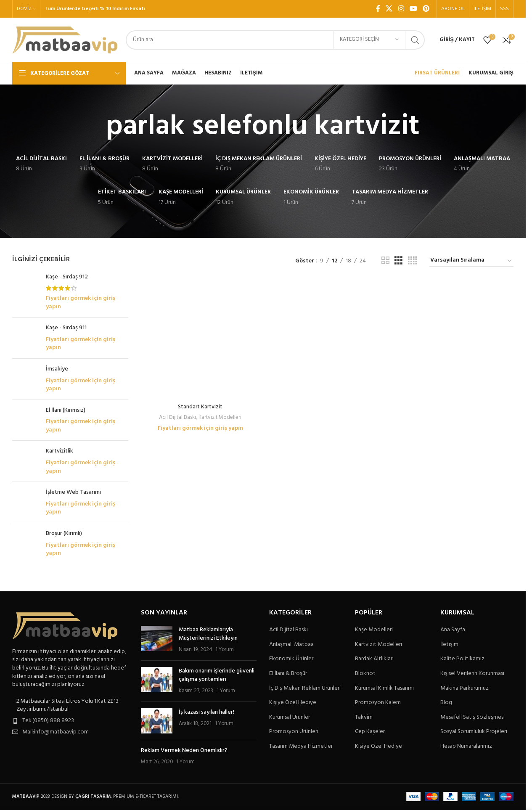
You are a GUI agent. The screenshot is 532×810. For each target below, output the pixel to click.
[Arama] (275, 40)
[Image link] (65, 626)
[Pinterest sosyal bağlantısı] (426, 9)
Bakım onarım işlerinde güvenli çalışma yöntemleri (217, 675)
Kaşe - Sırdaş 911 (66, 328)
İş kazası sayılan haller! (206, 712)
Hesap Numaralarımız (466, 746)
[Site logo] (65, 40)
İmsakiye (57, 369)
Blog (446, 703)
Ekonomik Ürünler (291, 659)
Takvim (364, 717)
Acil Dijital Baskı (177, 306)
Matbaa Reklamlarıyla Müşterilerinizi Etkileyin (208, 634)
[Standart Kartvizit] (200, 284)
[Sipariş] (471, 261)
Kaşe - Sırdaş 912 (67, 277)
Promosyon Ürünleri (294, 732)
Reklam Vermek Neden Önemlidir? (184, 750)
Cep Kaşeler (370, 732)
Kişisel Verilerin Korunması (472, 674)
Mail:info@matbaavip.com (56, 732)
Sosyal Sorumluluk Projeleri (474, 732)
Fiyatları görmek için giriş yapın (81, 303)
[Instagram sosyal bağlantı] (401, 9)
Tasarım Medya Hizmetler (301, 746)
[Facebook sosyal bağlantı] (378, 9)
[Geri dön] (95, 127)
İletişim (449, 645)
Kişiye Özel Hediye (293, 703)
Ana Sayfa (453, 630)
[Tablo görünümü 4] (412, 261)
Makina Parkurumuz (465, 688)
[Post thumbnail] (157, 640)
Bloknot (365, 674)
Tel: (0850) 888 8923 (48, 721)
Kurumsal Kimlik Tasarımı (384, 688)
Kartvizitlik (60, 451)
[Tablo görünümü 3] (398, 261)
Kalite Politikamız (462, 659)
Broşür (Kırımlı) (64, 534)
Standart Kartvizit (200, 296)
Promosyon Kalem (378, 703)
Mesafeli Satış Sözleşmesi (472, 717)
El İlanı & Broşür (288, 674)
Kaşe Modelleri (374, 630)
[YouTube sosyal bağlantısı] (413, 9)
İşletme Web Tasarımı (73, 492)
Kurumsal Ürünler (290, 717)
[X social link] (389, 9)
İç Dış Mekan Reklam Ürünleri (305, 688)
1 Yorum (225, 650)
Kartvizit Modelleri (220, 306)
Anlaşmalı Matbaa (291, 645)
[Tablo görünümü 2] (385, 261)
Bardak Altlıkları (374, 659)
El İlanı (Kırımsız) (66, 410)
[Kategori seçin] (369, 40)
